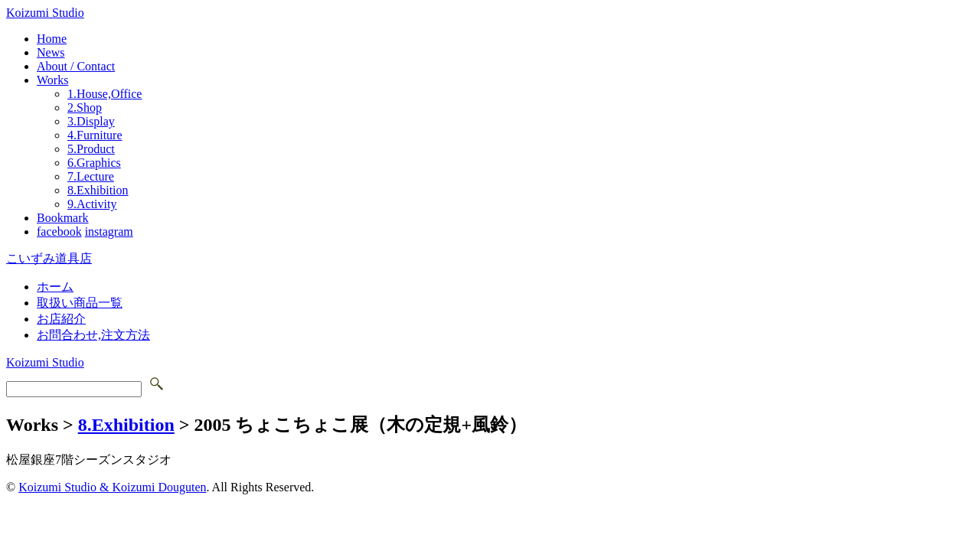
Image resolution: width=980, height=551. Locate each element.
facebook (59, 231)
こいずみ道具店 (49, 258)
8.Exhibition (98, 190)
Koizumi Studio (45, 13)
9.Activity (92, 204)
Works (52, 80)
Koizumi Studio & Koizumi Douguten (112, 487)
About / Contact (76, 66)
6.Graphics (94, 163)
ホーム (55, 287)
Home (52, 39)
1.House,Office (105, 94)
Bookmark (63, 218)
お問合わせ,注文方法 (93, 335)
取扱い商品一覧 (80, 303)
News (51, 52)
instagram (109, 231)
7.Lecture (91, 176)
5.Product (91, 149)
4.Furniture (95, 135)
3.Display (91, 121)
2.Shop (85, 108)
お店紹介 (61, 319)
